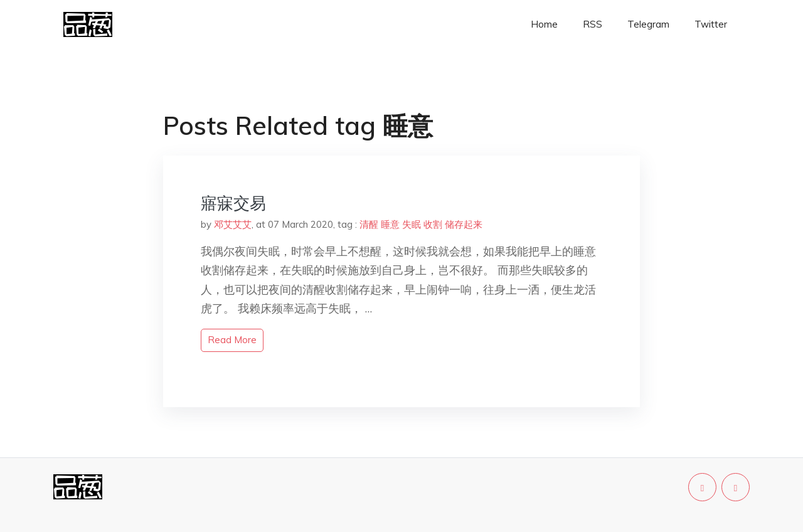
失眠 (412, 224)
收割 (433, 224)
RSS (593, 24)
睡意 (390, 224)
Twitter (711, 24)
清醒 (369, 224)
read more (232, 340)
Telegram (648, 24)
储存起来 (464, 224)
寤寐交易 (233, 203)
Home (544, 24)
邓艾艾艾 (233, 224)
